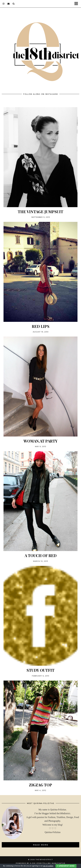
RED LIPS (41, 326)
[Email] (9, 4)
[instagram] (4, 4)
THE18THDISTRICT (44, 860)
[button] (77, 4)
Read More (41, 845)
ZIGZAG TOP (40, 785)
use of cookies (48, 866)
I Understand (66, 866)
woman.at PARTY (41, 441)
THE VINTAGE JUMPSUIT (40, 212)
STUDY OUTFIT (40, 670)
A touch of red (41, 556)
